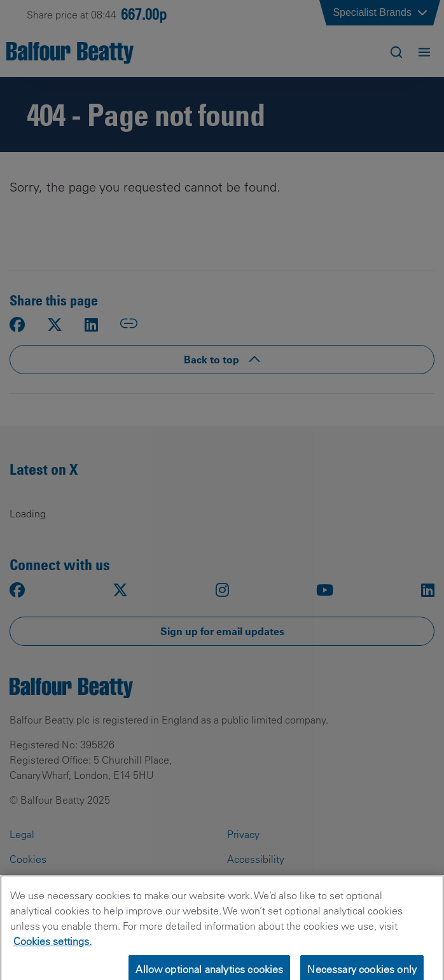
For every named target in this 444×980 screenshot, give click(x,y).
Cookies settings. (52, 947)
